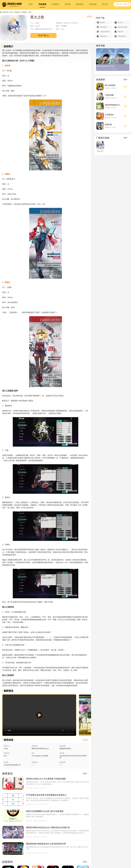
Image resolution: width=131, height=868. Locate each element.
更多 (85, 774)
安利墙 (68, 4)
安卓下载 (44, 35)
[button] (89, 715)
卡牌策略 (24, 12)
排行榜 (105, 4)
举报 (86, 740)
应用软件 (55, 4)
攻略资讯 (80, 4)
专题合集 (93, 4)
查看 (61, 765)
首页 (31, 4)
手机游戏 (42, 4)
